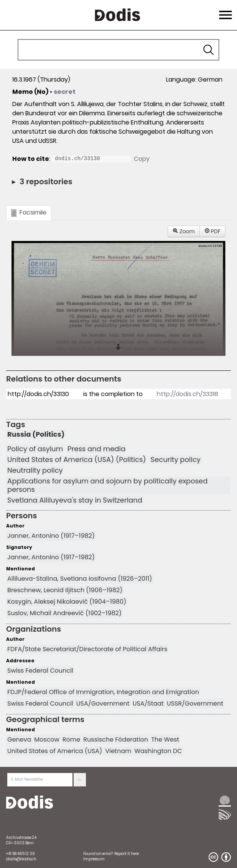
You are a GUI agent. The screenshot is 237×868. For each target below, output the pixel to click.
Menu (225, 10)
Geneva (19, 739)
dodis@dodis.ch (21, 859)
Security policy (176, 460)
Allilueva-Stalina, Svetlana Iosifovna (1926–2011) (80, 579)
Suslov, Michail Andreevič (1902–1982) (64, 613)
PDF (212, 231)
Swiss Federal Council (40, 671)
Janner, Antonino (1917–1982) (51, 536)
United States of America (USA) (55, 751)
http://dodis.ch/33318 (188, 394)
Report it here (127, 854)
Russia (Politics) (36, 434)
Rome (71, 739)
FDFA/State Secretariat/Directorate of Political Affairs (87, 649)
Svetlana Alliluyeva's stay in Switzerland (75, 500)
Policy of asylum (35, 449)
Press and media (96, 449)
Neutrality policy (35, 470)
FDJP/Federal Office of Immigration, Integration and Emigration (103, 692)
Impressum (94, 859)
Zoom (184, 231)
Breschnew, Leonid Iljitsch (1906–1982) (65, 590)
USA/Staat (148, 703)
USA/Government (103, 703)
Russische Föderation (116, 739)
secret (65, 92)
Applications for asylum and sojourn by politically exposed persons (107, 485)
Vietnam (118, 751)
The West (165, 739)
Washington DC (158, 751)
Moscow (47, 739)
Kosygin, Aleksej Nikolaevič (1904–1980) (67, 602)
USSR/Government (195, 703)
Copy (142, 159)
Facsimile (29, 212)
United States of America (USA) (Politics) (77, 460)
